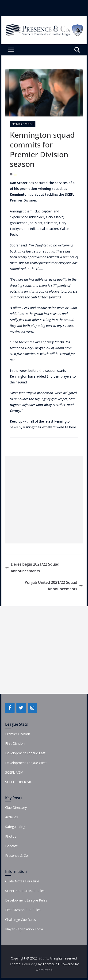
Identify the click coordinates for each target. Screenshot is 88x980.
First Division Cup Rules (23, 910)
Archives (11, 817)
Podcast (11, 846)
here (73, 427)
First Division (15, 743)
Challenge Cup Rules (21, 920)
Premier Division (23, 124)
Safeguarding (15, 827)
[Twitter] (21, 708)
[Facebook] (10, 708)
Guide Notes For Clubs (22, 881)
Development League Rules (26, 900)
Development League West (26, 763)
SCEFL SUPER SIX (18, 782)
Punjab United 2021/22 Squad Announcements (54, 586)
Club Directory (16, 808)
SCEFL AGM (14, 772)
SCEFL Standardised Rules (25, 891)
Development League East (25, 753)
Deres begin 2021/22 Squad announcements (32, 568)
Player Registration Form (24, 929)
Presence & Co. (17, 855)
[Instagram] (32, 708)
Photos (11, 836)
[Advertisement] (44, 500)
